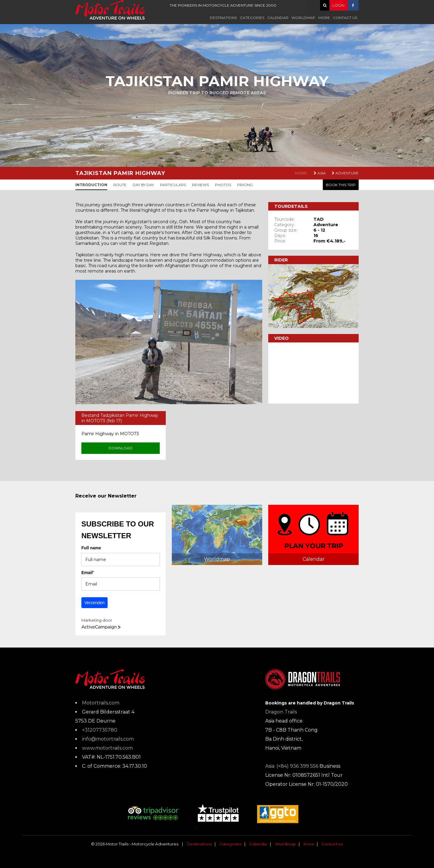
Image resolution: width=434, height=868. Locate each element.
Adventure (345, 173)
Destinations (223, 18)
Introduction (91, 185)
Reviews (200, 185)
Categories (252, 18)
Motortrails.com (101, 703)
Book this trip (341, 185)
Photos (223, 185)
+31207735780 (100, 730)
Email (88, 573)
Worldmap (303, 18)
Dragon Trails (281, 712)
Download (121, 448)
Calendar (278, 18)
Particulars (173, 185)
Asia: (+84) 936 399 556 (292, 766)
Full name (91, 548)
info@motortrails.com (108, 739)
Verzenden (94, 603)
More (324, 18)
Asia (320, 173)
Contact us (345, 18)
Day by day (143, 185)
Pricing (245, 185)
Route (120, 185)
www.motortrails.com (107, 748)
